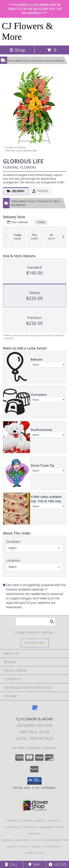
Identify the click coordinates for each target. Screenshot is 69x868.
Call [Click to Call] (11, 864)
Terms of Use (35, 853)
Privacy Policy (18, 847)
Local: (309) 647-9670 (35, 738)
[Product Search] (35, 621)
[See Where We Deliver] (35, 643)
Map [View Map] (35, 864)
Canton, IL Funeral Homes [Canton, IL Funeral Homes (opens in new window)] (25, 821)
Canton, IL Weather (15, 840)
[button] (34, 781)
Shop (17, 50)
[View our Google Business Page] (35, 709)
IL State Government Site (50, 840)
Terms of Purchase (46, 847)
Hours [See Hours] (57, 864)
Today (41, 222)
